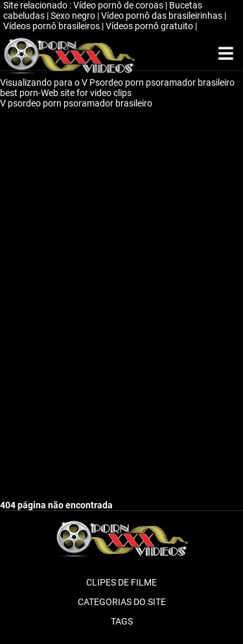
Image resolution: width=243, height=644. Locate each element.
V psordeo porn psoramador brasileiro (77, 103)
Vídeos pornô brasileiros (52, 26)
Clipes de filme (121, 582)
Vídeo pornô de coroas (119, 5)
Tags (122, 621)
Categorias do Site (122, 602)
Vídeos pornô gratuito (150, 26)
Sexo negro (74, 16)
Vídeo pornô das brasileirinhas (163, 16)
